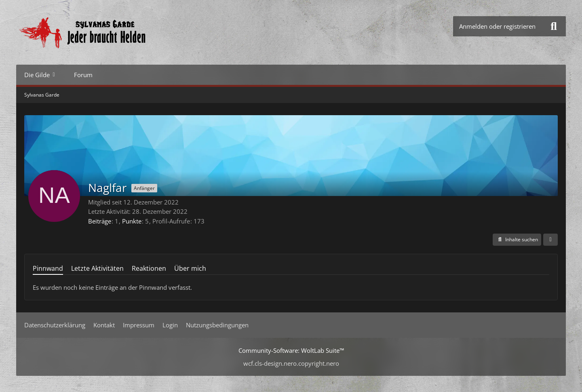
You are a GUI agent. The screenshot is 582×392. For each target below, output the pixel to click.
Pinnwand (48, 268)
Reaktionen (149, 268)
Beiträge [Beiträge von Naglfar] (100, 221)
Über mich (190, 268)
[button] (517, 240)
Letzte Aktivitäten (97, 268)
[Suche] (554, 26)
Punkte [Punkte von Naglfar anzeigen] (132, 221)
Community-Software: (291, 350)
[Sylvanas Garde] (107, 32)
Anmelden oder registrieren (497, 26)
